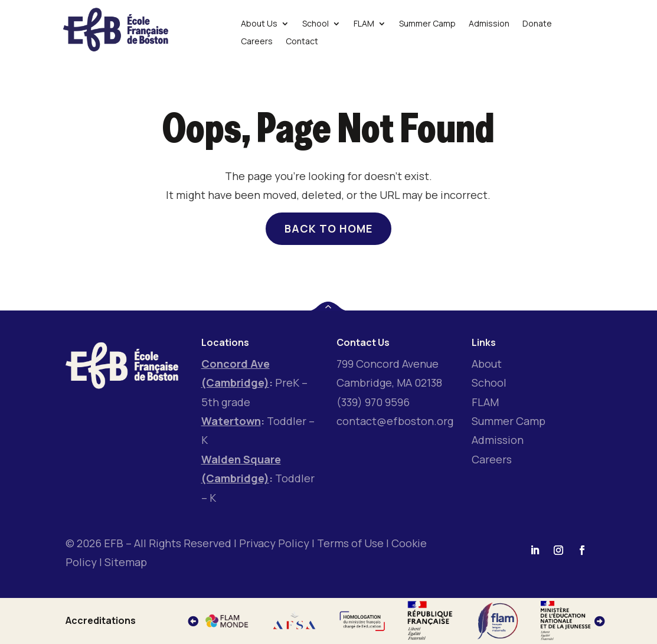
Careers (492, 459)
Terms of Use (350, 543)
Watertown (231, 421)
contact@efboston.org (395, 421)
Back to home (328, 228)
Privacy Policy (274, 543)
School (489, 383)
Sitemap (126, 562)
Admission (498, 440)
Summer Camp (509, 421)
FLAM (485, 402)
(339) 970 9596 (373, 402)
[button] (600, 621)
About (487, 364)
